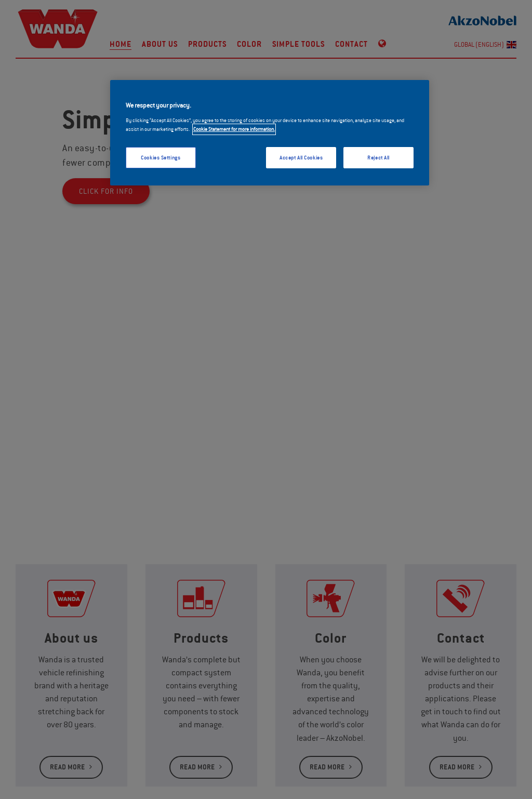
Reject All (378, 158)
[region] (270, 133)
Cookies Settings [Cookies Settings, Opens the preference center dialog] (161, 158)
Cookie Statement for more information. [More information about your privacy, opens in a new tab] (234, 129)
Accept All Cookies (301, 158)
